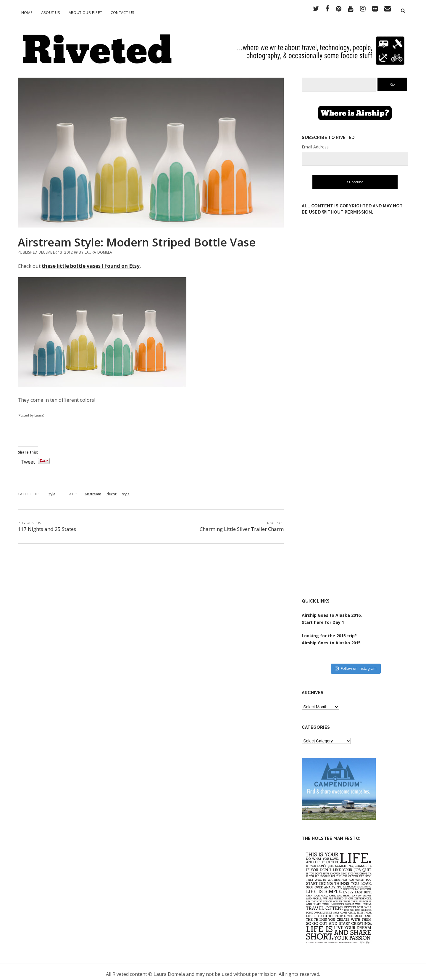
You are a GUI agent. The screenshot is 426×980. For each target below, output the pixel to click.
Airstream (93, 490)
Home (27, 12)
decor (112, 490)
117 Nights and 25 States (47, 525)
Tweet (28, 457)
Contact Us (123, 12)
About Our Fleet (85, 12)
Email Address (315, 142)
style (126, 490)
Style (51, 490)
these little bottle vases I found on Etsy (91, 261)
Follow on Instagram (356, 664)
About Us (51, 12)
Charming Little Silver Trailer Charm (242, 525)
